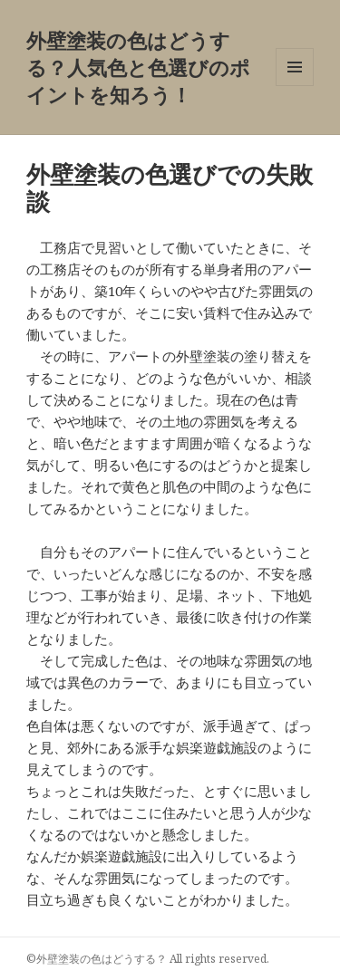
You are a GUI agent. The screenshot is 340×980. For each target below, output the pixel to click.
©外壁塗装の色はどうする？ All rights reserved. (148, 959)
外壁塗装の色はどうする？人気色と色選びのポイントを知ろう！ (138, 67)
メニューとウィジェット (295, 86)
